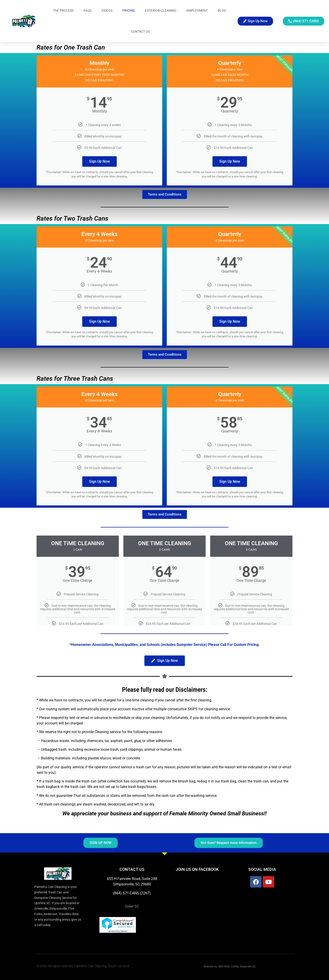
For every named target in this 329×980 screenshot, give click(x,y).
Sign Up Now (99, 161)
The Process (63, 11)
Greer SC (132, 906)
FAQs (88, 11)
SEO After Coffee (229, 967)
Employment (197, 11)
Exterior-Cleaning (161, 11)
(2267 (145, 893)
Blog (222, 11)
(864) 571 (121, 893)
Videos (107, 11)
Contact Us (140, 32)
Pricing (129, 11)
